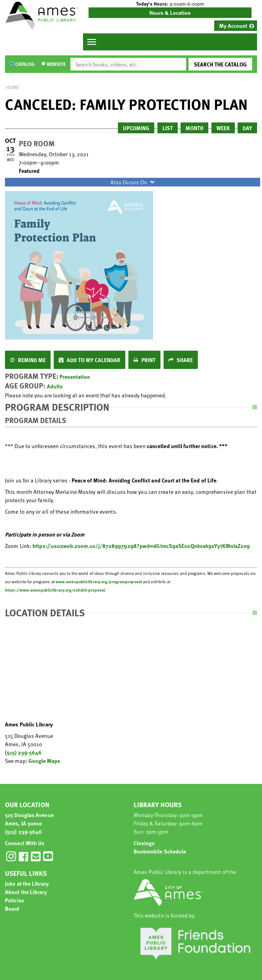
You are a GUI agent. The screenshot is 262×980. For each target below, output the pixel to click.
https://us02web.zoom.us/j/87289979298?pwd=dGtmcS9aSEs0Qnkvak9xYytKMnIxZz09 (141, 546)
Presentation (75, 377)
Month (194, 128)
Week (223, 128)
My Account (233, 26)
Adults (55, 386)
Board (12, 908)
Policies (15, 900)
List (168, 128)
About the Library (26, 892)
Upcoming (136, 128)
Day (247, 128)
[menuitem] (236, 26)
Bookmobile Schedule (160, 851)
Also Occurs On (133, 182)
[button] (170, 4)
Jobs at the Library (27, 883)
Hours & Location (170, 13)
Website (56, 64)
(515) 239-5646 (23, 752)
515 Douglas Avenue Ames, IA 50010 (29, 819)
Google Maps (44, 761)
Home (12, 87)
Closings (144, 843)
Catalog (25, 64)
